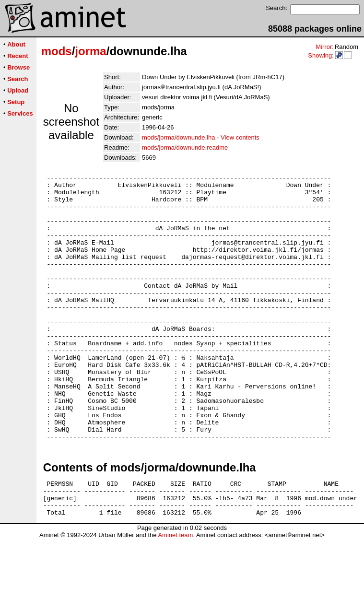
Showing (320, 55)
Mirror (324, 47)
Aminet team (175, 595)
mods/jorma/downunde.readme (185, 147)
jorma (90, 51)
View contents (240, 137)
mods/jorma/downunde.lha (178, 137)
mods (57, 51)
